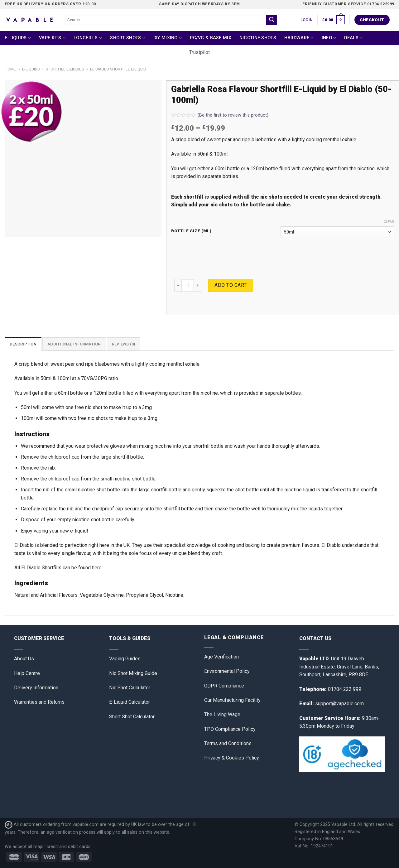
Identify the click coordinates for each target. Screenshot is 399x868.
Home (10, 69)
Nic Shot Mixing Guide (133, 673)
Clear (389, 222)
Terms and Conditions (228, 743)
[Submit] (272, 20)
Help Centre (27, 673)
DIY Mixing (168, 38)
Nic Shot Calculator (130, 688)
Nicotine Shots (258, 38)
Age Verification (221, 657)
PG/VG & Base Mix (211, 38)
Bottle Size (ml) (191, 231)
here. (97, 568)
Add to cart (231, 285)
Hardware (299, 38)
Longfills (88, 38)
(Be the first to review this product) (220, 115)
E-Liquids (18, 38)
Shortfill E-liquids (65, 69)
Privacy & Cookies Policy (232, 758)
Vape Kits (52, 38)
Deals (353, 38)
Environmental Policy (227, 671)
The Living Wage (222, 714)
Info (329, 38)
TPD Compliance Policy (230, 729)
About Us (24, 659)
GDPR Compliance (224, 686)
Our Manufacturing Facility (232, 700)
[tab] (23, 344)
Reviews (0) (124, 344)
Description (23, 344)
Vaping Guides (125, 659)
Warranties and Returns (39, 702)
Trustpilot (199, 52)
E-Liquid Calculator (130, 702)
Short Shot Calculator (132, 717)
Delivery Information (36, 688)
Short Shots (128, 38)
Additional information (74, 344)
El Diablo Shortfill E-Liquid (118, 69)
